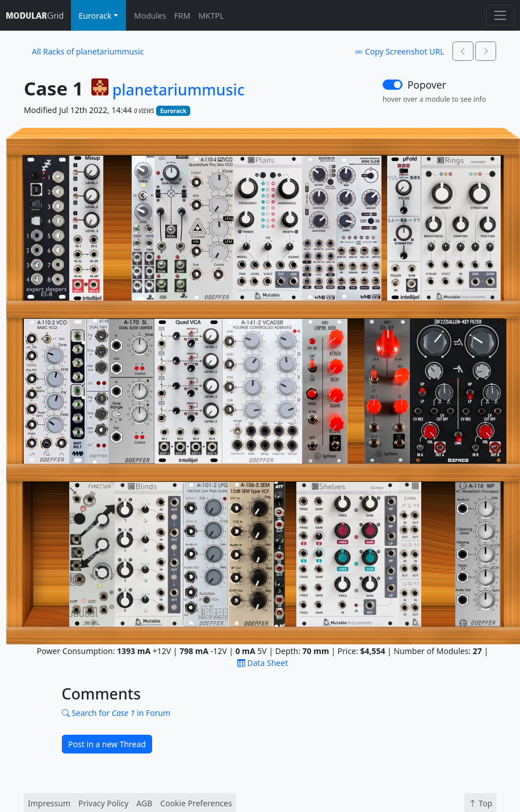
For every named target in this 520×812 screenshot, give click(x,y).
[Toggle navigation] (500, 15)
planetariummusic (179, 90)
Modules (150, 16)
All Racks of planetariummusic (88, 51)
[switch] (393, 85)
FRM (183, 16)
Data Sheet (263, 663)
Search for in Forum (116, 713)
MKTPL (211, 16)
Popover (427, 85)
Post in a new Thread (107, 744)
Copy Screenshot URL (399, 51)
